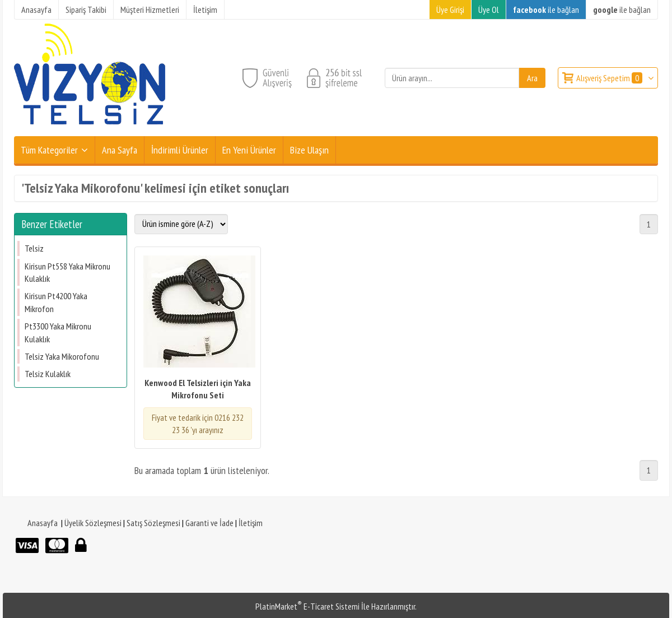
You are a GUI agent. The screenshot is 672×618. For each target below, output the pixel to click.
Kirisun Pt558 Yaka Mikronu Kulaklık (67, 272)
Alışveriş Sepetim (610, 78)
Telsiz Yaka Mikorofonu (62, 356)
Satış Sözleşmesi (153, 523)
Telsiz (34, 248)
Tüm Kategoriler (49, 150)
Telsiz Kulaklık (48, 374)
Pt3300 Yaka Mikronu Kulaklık (58, 332)
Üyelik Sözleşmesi (93, 523)
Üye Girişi (450, 10)
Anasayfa (43, 523)
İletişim (251, 523)
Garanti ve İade (209, 523)
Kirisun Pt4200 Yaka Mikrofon (56, 302)
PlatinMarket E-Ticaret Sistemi (307, 606)
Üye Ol (489, 10)
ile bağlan (546, 10)
